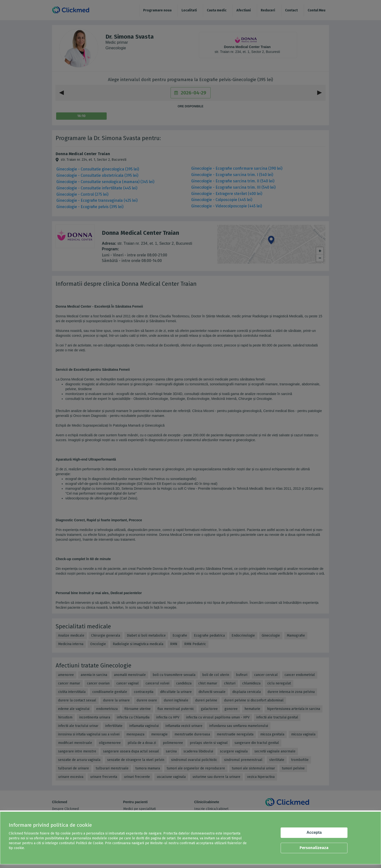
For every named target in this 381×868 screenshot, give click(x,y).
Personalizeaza (314, 848)
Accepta (314, 832)
